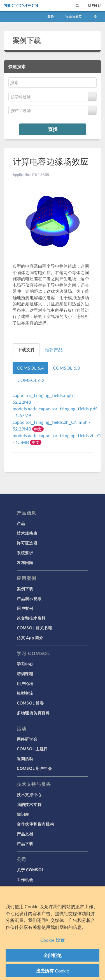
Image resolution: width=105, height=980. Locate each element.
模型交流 (25, 693)
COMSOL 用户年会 (34, 768)
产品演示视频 (29, 598)
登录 (51, 17)
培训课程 (25, 674)
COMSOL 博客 (30, 703)
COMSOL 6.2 (31, 380)
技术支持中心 (29, 795)
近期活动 (25, 758)
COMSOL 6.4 (30, 368)
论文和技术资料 (31, 618)
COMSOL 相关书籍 (34, 628)
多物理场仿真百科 (33, 713)
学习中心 (25, 664)
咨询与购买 (73, 17)
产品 (21, 523)
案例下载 (27, 40)
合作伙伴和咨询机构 (35, 824)
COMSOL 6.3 (66, 368)
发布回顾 (25, 562)
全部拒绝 (53, 955)
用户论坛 (25, 683)
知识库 (23, 814)
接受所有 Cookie (53, 971)
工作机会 (25, 879)
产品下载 (25, 843)
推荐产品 (54, 350)
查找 (53, 129)
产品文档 (25, 834)
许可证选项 (27, 543)
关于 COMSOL (30, 870)
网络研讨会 (27, 739)
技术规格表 (27, 533)
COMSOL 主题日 (32, 749)
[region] (53, 933)
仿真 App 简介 (30, 638)
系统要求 (25, 553)
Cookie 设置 (53, 940)
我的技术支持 (29, 804)
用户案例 (25, 608)
